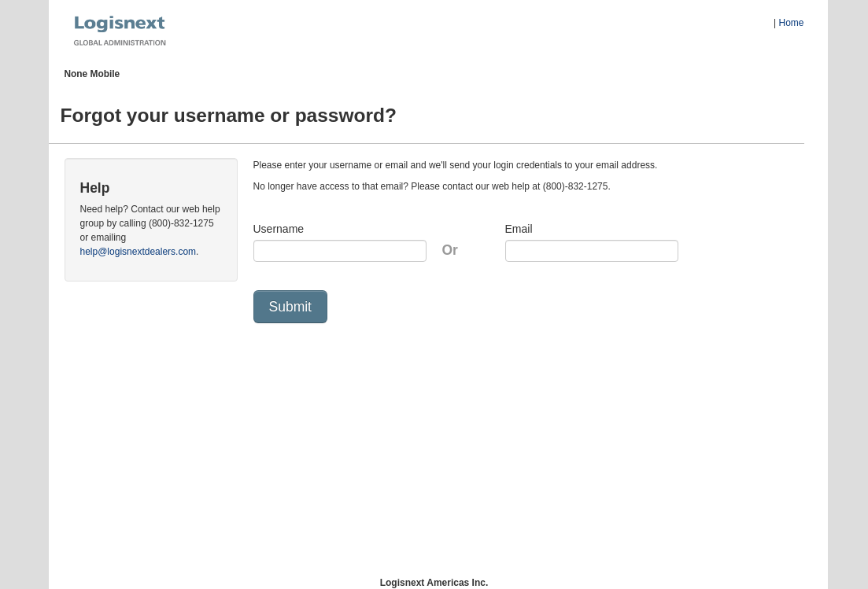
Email (519, 229)
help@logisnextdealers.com (139, 252)
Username (279, 229)
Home (791, 23)
